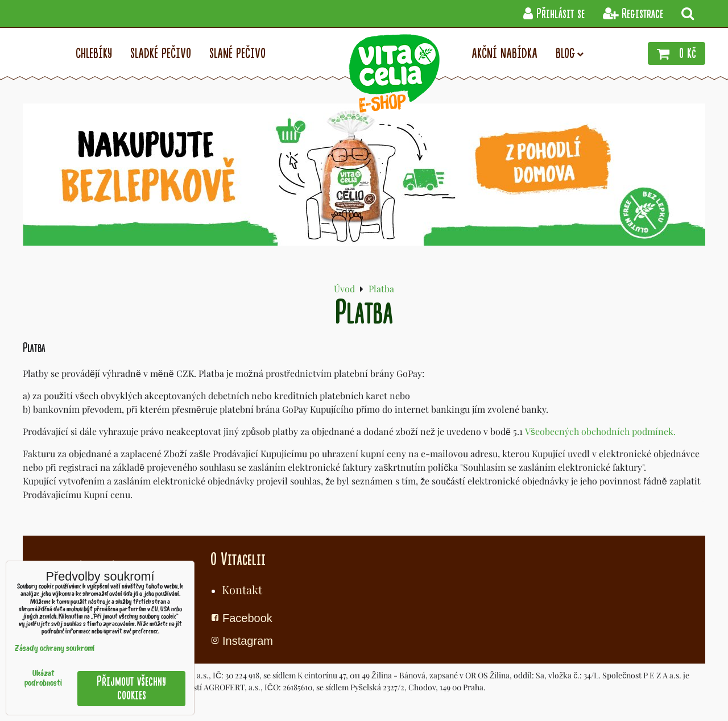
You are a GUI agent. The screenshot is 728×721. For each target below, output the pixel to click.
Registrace (633, 14)
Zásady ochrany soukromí (55, 649)
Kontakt (242, 589)
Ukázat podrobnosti (43, 679)
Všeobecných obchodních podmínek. (600, 431)
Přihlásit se (554, 14)
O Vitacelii (238, 560)
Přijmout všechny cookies (131, 688)
